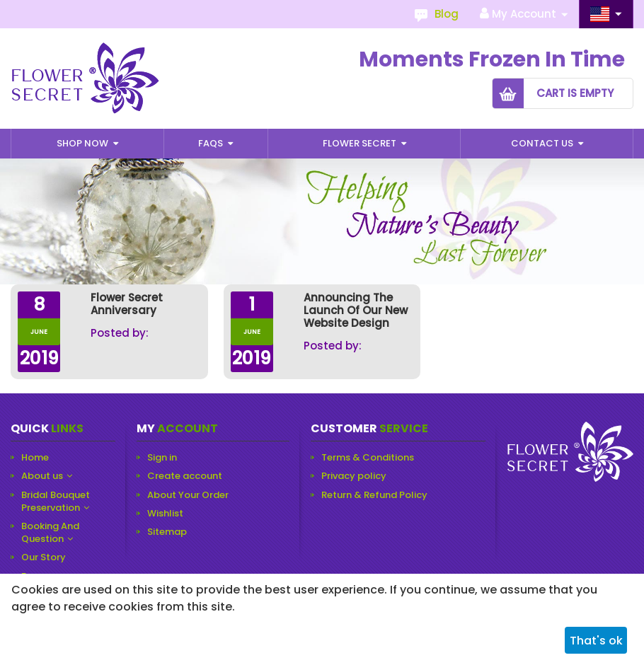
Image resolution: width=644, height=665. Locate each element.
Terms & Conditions (368, 458)
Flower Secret (361, 143)
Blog (447, 14)
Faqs (212, 143)
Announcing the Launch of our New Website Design (356, 311)
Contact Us (543, 143)
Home (35, 458)
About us (42, 476)
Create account (185, 476)
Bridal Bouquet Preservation (56, 502)
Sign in (162, 458)
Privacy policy (354, 476)
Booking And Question (50, 533)
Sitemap (167, 532)
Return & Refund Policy (374, 495)
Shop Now (84, 143)
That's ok (596, 641)
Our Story (44, 557)
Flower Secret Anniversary (127, 304)
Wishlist (165, 514)
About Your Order (188, 495)
